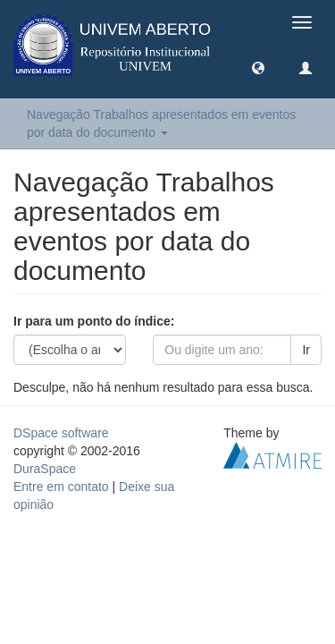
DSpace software (61, 433)
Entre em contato (61, 487)
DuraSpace (45, 469)
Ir (306, 350)
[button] (258, 67)
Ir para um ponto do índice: (94, 321)
